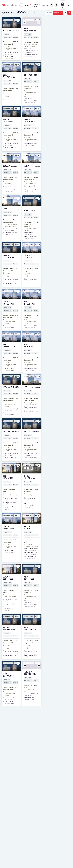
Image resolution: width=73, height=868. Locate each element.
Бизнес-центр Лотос (31, 42)
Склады (45, 5)
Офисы (27, 5)
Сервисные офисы (36, 5)
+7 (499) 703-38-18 (63, 5)
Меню (21, 5)
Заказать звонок (57, 5)
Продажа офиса (8, 20)
